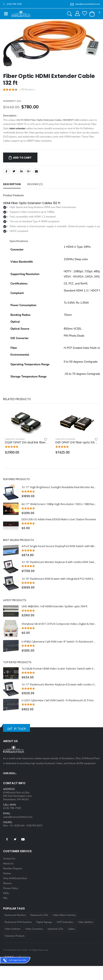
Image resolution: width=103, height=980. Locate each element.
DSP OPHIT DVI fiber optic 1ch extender (77, 443)
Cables (71, 929)
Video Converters (34, 929)
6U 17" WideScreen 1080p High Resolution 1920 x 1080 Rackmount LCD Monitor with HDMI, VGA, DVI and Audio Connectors (59, 504)
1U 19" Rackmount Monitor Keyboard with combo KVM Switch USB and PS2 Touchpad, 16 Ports (59, 562)
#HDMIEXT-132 (12, 101)
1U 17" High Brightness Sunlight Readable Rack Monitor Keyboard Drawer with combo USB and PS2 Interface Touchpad (59, 487)
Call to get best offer (18, 960)
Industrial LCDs (55, 929)
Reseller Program (13, 868)
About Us (8, 864)
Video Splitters (85, 922)
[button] (92, 14)
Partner (7, 873)
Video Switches (13, 929)
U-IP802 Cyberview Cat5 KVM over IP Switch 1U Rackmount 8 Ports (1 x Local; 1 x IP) (59, 642)
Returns (7, 883)
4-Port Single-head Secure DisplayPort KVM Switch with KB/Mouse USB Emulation (59, 546)
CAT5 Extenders (65, 922)
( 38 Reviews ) (27, 90)
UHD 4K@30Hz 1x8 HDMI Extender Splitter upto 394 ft (54, 606)
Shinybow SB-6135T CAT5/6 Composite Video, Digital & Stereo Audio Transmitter (59, 624)
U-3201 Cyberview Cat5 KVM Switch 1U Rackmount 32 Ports (58, 700)
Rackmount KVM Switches (18, 922)
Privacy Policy (11, 888)
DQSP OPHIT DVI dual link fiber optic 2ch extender (26, 443)
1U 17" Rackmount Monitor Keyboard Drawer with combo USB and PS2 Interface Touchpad (59, 684)
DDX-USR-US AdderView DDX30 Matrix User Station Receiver (59, 519)
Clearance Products (15, 936)
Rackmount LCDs (39, 915)
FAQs (6, 893)
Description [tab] (12, 184)
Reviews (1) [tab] (35, 184)
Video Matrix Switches (64, 915)
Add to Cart (22, 158)
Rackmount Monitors (15, 915)
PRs (5, 898)
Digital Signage (44, 922)
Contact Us (9, 859)
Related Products (17, 399)
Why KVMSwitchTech (15, 878)
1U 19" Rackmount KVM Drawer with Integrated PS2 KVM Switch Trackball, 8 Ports (59, 579)
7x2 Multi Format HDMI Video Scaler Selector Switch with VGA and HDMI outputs (59, 669)
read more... (10, 773)
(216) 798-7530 (12, 808)
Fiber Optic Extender (15, 439)
